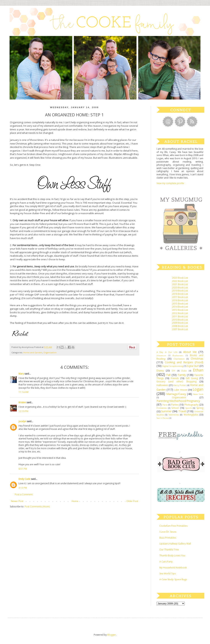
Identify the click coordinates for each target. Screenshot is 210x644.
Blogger (112, 635)
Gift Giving (192, 378)
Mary (21, 374)
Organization (50, 352)
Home (75, 501)
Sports (189, 408)
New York (198, 394)
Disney (160, 371)
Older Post (132, 501)
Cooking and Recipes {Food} (184, 362)
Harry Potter (180, 385)
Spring (200, 408)
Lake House (181, 390)
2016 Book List (180, 300)
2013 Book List (180, 310)
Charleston (179, 359)
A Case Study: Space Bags (173, 579)
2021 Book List (180, 284)
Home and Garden (33, 352)
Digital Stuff (193, 366)
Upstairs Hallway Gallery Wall (175, 544)
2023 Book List (180, 278)
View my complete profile (170, 183)
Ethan (198, 370)
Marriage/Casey (176, 394)
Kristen (22, 402)
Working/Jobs (191, 415)
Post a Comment (24, 494)
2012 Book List (180, 313)
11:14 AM (23, 392)
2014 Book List (180, 307)
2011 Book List (180, 316)
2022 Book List (180, 281)
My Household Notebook (173, 568)
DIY (174, 371)
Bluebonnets (178, 355)
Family (182, 375)
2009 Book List (180, 323)
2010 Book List (180, 320)
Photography (191, 405)
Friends (175, 378)
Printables (162, 408)
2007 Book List (180, 329)
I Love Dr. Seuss (168, 532)
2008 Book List (180, 326)
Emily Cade (24, 479)
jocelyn (22, 421)
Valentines (174, 415)
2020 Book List (180, 288)
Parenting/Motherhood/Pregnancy (178, 401)
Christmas (197, 359)
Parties (175, 405)
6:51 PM (23, 469)
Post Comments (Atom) (37, 506)
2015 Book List (180, 304)
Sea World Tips (168, 573)
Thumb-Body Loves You (172, 555)
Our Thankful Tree (169, 550)
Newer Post (17, 501)
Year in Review (163, 418)
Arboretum (161, 355)
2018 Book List (180, 294)
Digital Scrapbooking (173, 366)
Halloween (162, 385)
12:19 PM (23, 411)
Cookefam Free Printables (173, 526)
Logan (198, 389)
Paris (165, 405)
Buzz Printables (168, 538)
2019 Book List (180, 291)
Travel (182, 411)
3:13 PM (23, 488)
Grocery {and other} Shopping (176, 382)
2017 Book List (180, 297)
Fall (168, 375)
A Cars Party (166, 562)
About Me (190, 352)
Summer (166, 411)
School (175, 408)
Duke (184, 371)
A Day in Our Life (167, 352)
